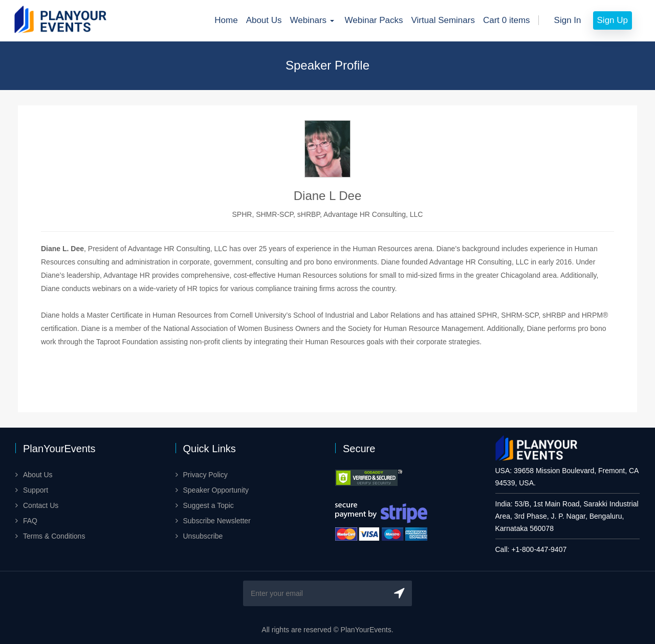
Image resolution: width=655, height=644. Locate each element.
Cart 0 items (507, 20)
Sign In (568, 20)
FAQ (30, 521)
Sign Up (613, 20)
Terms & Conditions (54, 536)
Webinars (313, 20)
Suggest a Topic (209, 505)
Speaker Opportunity (216, 490)
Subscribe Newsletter (217, 521)
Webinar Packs (374, 20)
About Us (264, 20)
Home (226, 20)
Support (36, 490)
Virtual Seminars (443, 20)
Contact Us (41, 505)
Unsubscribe (203, 536)
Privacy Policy (205, 475)
